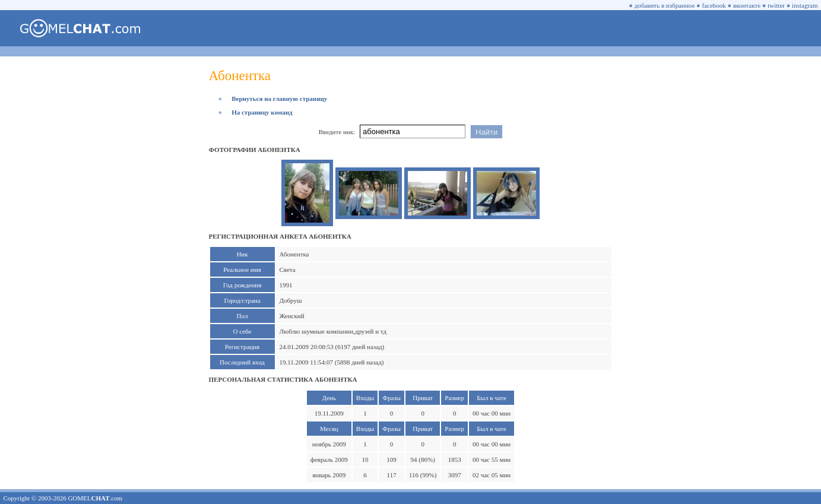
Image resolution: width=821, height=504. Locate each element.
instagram (805, 5)
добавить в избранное (665, 5)
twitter (776, 5)
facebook (714, 5)
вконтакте (747, 5)
